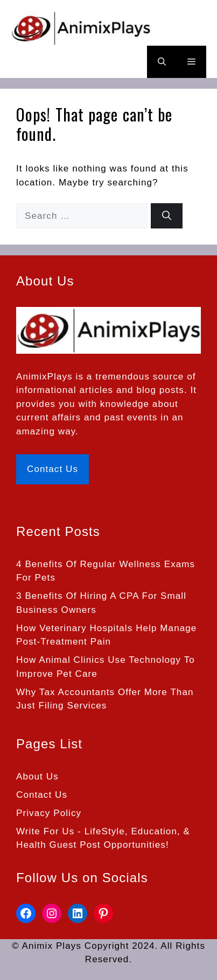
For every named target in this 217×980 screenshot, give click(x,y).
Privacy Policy (49, 813)
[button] (162, 62)
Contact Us (52, 469)
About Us (37, 777)
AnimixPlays (44, 377)
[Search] (167, 216)
